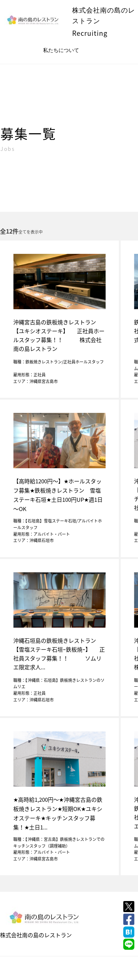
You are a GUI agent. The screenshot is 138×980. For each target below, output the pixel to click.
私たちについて (61, 50)
